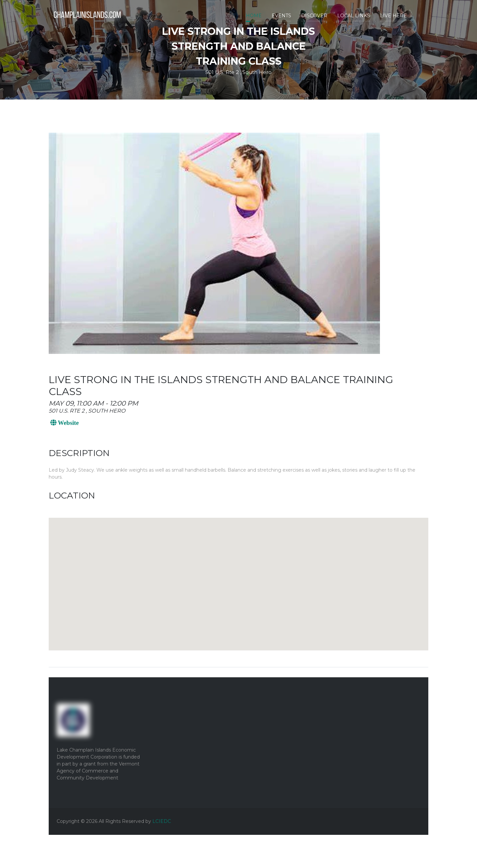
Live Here (393, 16)
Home (254, 16)
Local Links (354, 16)
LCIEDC (162, 821)
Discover (314, 16)
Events (281, 16)
